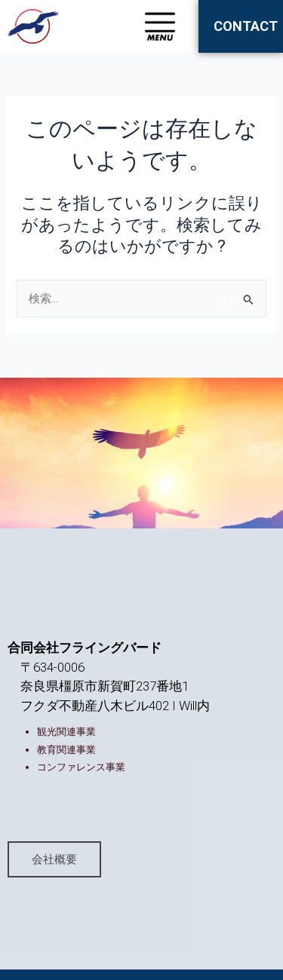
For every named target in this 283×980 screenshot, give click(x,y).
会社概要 (54, 859)
